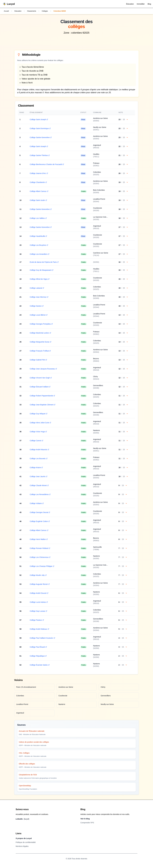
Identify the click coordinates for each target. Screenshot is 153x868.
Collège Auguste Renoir (39, 584)
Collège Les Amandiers (39, 254)
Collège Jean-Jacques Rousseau (43, 369)
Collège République (38, 656)
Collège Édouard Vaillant (39, 387)
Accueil (7, 11)
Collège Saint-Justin (38, 200)
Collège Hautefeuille (38, 236)
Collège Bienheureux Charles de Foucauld (46, 165)
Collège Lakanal (36, 288)
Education (19, 11)
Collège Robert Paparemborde (42, 396)
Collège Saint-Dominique (40, 129)
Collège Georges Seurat (39, 513)
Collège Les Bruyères (38, 245)
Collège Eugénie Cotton (39, 522)
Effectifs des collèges (27, 764)
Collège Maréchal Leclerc (40, 333)
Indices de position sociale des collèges (34, 742)
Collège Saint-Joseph (38, 120)
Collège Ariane (36, 468)
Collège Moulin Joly (37, 575)
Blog (149, 4)
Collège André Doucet (38, 593)
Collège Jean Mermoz (38, 297)
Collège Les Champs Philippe (41, 566)
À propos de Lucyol (24, 839)
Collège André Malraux (39, 629)
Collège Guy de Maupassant (41, 270)
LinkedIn (23, 819)
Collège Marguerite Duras (40, 342)
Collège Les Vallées (38, 218)
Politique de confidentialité (26, 843)
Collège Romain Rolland (39, 549)
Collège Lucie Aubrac (38, 602)
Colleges (48, 11)
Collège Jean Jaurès (38, 477)
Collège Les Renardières (40, 495)
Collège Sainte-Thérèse (39, 156)
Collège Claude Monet (39, 486)
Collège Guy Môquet (38, 414)
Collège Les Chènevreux (39, 557)
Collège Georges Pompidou (41, 324)
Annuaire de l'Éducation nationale (32, 731)
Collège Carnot (36, 441)
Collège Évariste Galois (39, 665)
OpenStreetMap (25, 786)
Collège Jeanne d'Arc (38, 174)
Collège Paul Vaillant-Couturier (42, 638)
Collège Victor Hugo (38, 432)
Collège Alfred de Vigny (39, 279)
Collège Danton (36, 306)
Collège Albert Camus (38, 192)
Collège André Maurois (39, 450)
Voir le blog (85, 819)
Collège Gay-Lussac (38, 611)
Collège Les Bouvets (38, 459)
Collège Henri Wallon (38, 540)
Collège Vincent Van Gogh (40, 378)
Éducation (130, 4)
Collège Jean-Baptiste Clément (42, 405)
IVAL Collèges (24, 753)
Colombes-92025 (64, 11)
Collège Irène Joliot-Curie (40, 423)
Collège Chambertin (38, 183)
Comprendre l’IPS (87, 823)
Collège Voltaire (36, 504)
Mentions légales (22, 846)
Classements (34, 11)
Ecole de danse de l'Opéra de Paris (44, 262)
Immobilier (141, 4)
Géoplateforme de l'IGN (28, 775)
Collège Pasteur (36, 620)
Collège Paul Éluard (38, 647)
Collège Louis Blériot (38, 315)
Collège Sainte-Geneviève (40, 138)
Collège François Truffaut (40, 351)
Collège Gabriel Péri (38, 360)
